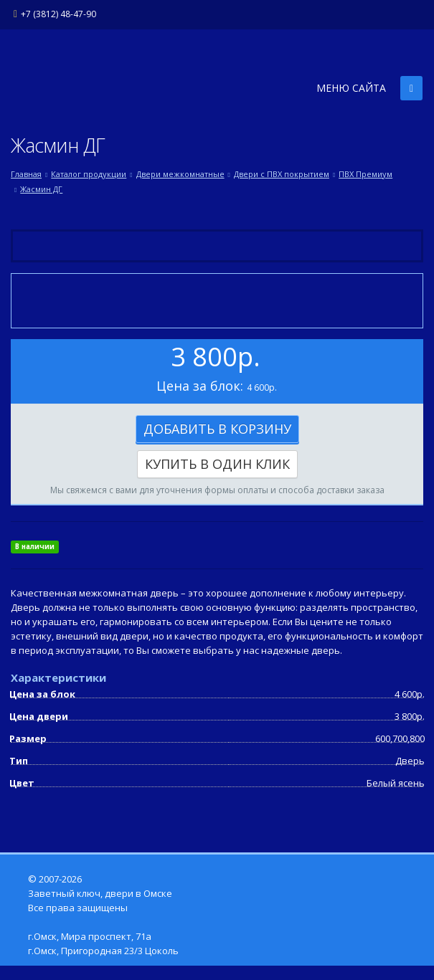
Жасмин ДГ (41, 189)
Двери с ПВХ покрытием (282, 174)
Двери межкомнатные (180, 174)
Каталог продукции (89, 174)
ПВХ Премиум (365, 174)
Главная (26, 174)
